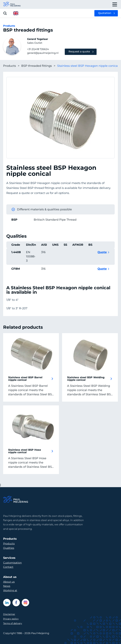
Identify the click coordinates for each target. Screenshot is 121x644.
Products (11, 66)
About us (9, 582)
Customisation (12, 563)
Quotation (105, 13)
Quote (102, 252)
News (7, 586)
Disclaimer (9, 614)
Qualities (9, 548)
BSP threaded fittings (38, 66)
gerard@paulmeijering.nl (43, 53)
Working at (10, 590)
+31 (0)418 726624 (38, 49)
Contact (8, 567)
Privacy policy (11, 619)
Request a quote (79, 52)
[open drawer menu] (115, 4)
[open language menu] (16, 13)
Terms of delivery (13, 623)
